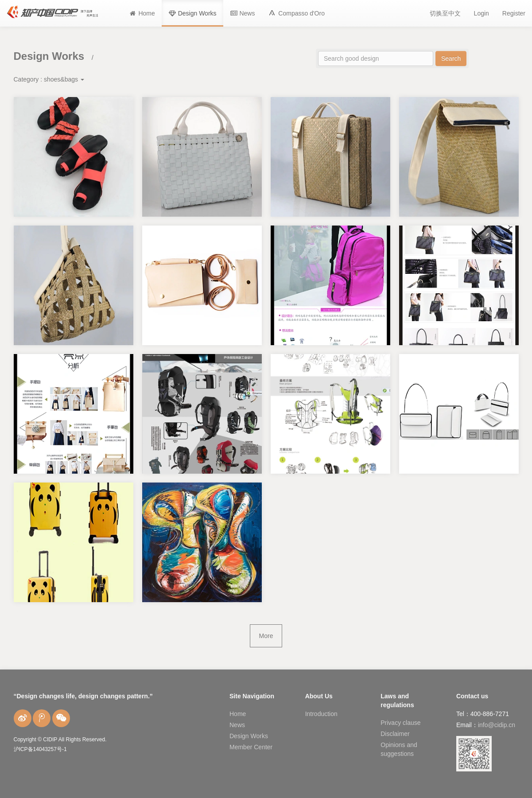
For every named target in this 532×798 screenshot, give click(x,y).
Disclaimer (395, 734)
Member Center (251, 747)
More (266, 636)
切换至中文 (445, 13)
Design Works (249, 736)
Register (514, 13)
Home (238, 714)
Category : (49, 79)
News (237, 725)
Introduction (321, 714)
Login (482, 13)
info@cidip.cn (497, 725)
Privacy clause (400, 723)
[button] (296, 13)
